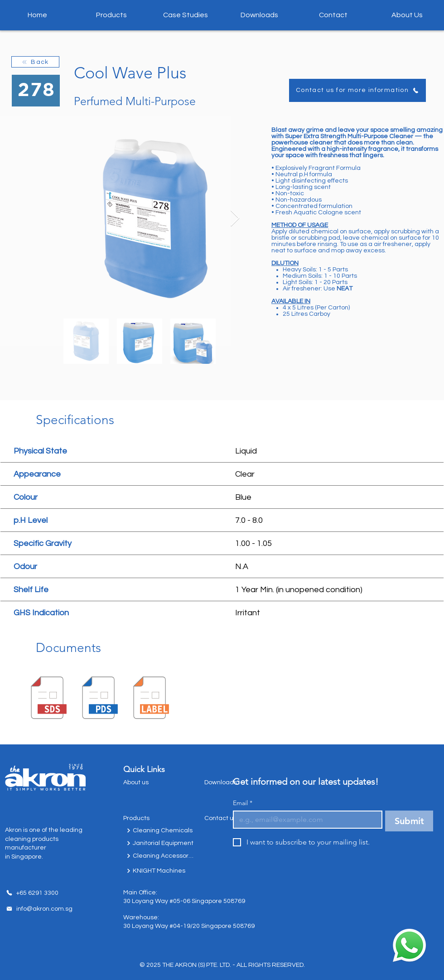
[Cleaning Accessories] (160, 856)
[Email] (305, 820)
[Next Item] (235, 219)
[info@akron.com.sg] (39, 909)
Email (243, 803)
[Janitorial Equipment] (160, 843)
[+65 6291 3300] (32, 893)
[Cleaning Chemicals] (160, 830)
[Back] (35, 62)
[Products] (150, 818)
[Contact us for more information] (357, 90)
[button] (111, 15)
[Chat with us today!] (409, 945)
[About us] (150, 782)
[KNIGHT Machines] (160, 871)
